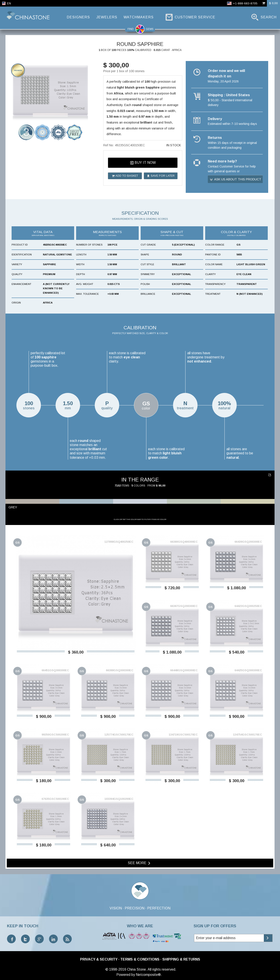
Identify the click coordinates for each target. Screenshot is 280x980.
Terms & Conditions (140, 959)
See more (139, 863)
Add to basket (125, 176)
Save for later (161, 176)
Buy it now (143, 163)
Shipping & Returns (181, 959)
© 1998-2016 (116, 969)
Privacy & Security (99, 959)
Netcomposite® (148, 975)
